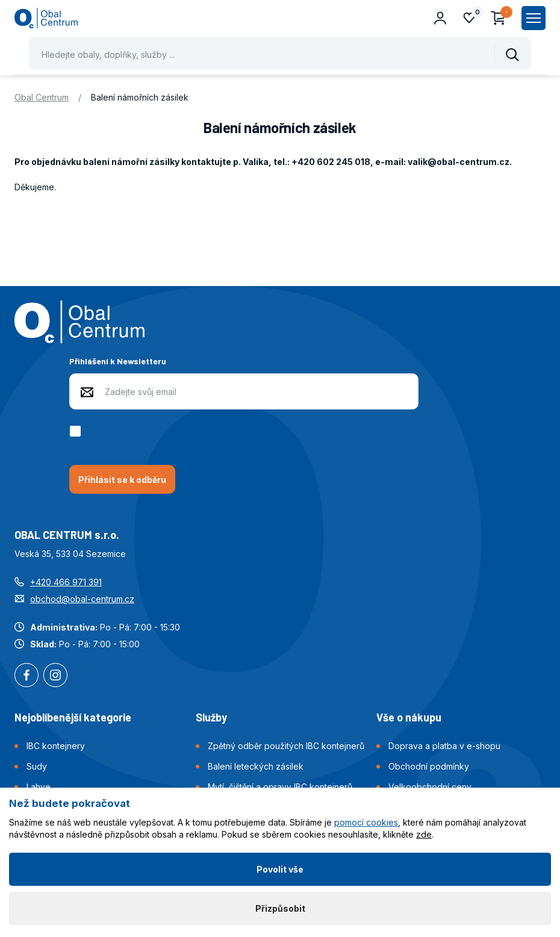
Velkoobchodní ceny (430, 787)
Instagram (55, 676)
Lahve (39, 787)
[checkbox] (77, 431)
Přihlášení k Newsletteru (118, 361)
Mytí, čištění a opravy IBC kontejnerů (280, 787)
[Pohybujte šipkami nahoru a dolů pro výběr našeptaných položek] (280, 54)
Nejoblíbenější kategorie (73, 717)
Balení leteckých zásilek (256, 766)
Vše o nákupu (409, 717)
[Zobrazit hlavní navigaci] (534, 18)
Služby (211, 717)
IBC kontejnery (56, 746)
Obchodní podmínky (429, 766)
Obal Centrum (42, 97)
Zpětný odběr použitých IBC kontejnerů (286, 746)
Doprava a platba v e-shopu (444, 746)
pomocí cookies (366, 822)
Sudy (37, 766)
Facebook (26, 676)
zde (424, 834)
